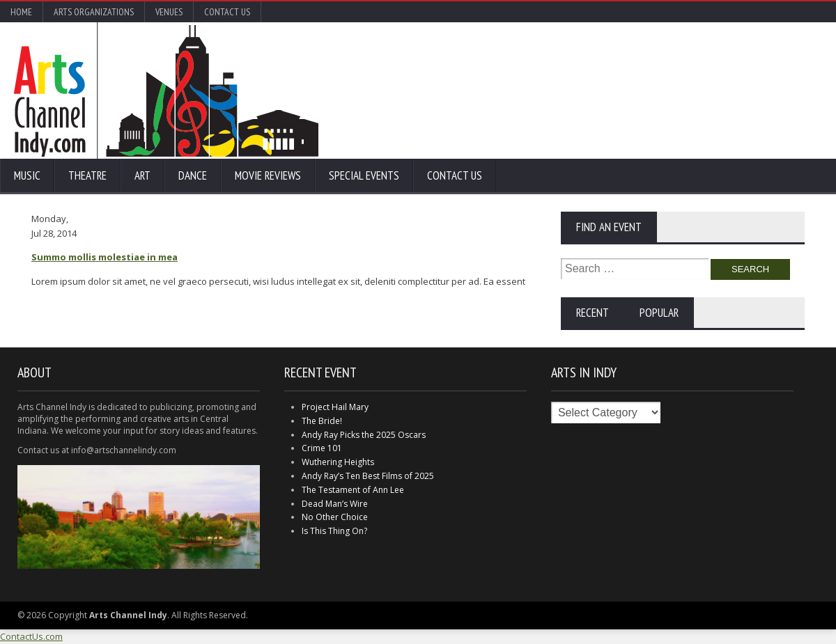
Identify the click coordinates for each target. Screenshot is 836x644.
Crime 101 (322, 448)
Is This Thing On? (334, 531)
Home (21, 12)
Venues (169, 12)
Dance (193, 175)
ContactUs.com (31, 636)
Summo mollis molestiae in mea (104, 257)
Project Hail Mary (335, 407)
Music (27, 175)
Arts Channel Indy (166, 91)
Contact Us (227, 12)
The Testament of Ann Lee (353, 490)
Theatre (87, 175)
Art (142, 175)
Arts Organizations (94, 12)
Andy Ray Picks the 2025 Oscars (364, 435)
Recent (593, 313)
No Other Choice (335, 517)
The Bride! (322, 421)
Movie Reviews (268, 175)
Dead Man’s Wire (335, 504)
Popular (659, 313)
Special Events (364, 175)
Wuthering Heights (338, 462)
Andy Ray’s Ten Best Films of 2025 (368, 476)
